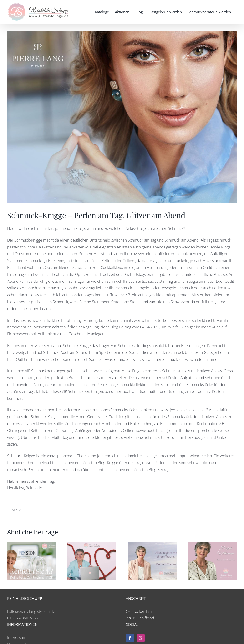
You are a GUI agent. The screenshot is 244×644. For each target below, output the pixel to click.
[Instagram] (141, 638)
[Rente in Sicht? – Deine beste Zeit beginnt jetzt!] (32, 545)
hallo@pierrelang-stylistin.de (31, 611)
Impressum (17, 637)
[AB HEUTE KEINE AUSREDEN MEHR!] (152, 545)
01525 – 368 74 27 (23, 618)
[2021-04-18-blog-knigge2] (122, 117)
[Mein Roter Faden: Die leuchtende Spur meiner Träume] (92, 545)
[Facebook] (130, 638)
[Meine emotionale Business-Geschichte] (212, 545)
